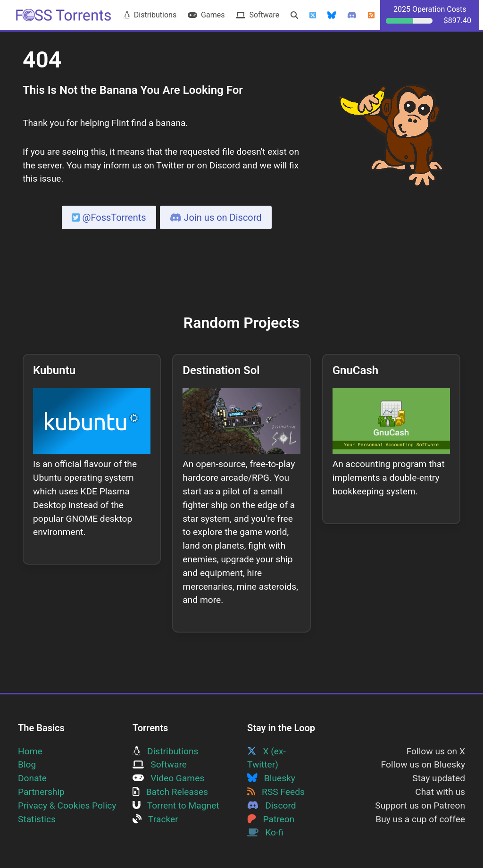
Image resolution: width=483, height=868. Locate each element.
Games (206, 15)
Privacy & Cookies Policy (67, 805)
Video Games (168, 778)
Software (258, 15)
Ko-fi (265, 832)
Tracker (155, 819)
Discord (272, 805)
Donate (32, 778)
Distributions (150, 15)
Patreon (271, 819)
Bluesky (271, 778)
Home (30, 751)
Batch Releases (170, 792)
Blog (27, 764)
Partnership (41, 792)
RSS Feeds (276, 792)
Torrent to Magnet (176, 805)
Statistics (37, 819)
